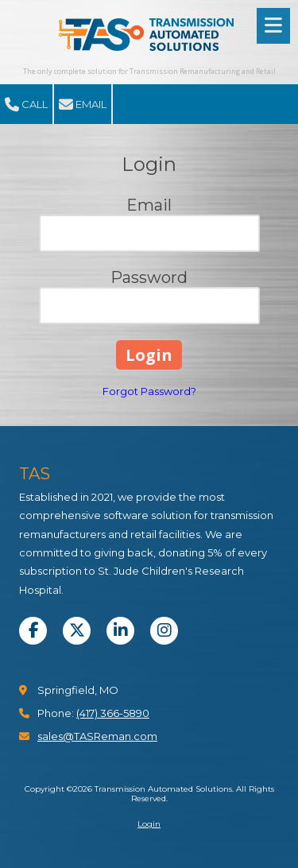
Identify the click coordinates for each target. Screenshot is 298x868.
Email (83, 105)
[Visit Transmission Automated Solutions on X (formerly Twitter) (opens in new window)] (77, 631)
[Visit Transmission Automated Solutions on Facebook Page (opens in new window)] (33, 631)
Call (26, 105)
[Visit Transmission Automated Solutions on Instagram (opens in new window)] (164, 631)
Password (149, 277)
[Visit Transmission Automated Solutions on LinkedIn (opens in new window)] (120, 631)
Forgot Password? (149, 391)
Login (149, 824)
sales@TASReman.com (97, 736)
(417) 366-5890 (113, 713)
